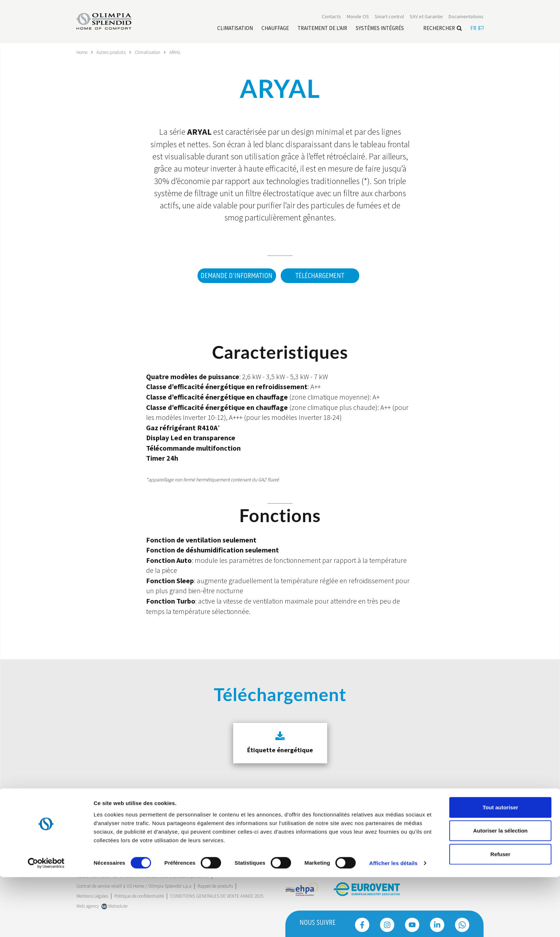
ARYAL (179, 52)
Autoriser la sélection (501, 890)
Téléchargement (320, 276)
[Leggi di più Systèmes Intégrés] (380, 29)
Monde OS (358, 17)
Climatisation (151, 52)
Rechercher (442, 29)
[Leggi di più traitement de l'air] (322, 29)
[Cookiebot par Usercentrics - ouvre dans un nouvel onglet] (46, 923)
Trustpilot (85, 830)
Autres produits (113, 52)
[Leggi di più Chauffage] (275, 29)
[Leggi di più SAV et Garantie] (426, 17)
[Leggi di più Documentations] (466, 17)
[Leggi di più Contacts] (331, 17)
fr (477, 29)
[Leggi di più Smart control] (389, 17)
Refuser (500, 914)
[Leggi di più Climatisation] (235, 29)
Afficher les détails (393, 923)
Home (83, 52)
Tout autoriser (500, 867)
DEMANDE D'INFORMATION (235, 276)
